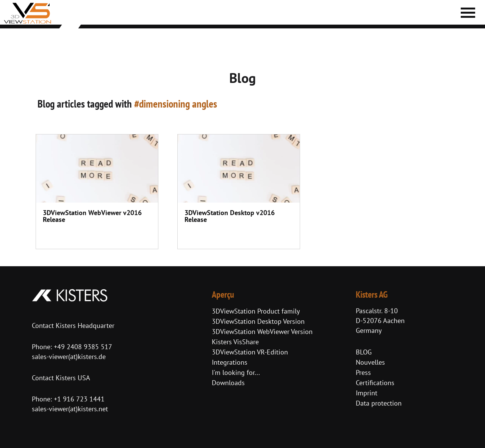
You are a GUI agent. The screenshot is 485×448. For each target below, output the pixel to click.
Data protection (379, 403)
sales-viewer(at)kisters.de (69, 357)
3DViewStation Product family (256, 311)
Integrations (230, 362)
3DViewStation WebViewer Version (262, 332)
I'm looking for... (236, 372)
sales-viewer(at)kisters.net (70, 409)
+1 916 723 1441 (79, 399)
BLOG (364, 352)
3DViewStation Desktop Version (258, 321)
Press (363, 372)
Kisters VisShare (235, 342)
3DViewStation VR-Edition (250, 352)
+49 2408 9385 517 (82, 347)
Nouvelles (370, 362)
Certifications (375, 383)
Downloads (228, 383)
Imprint (367, 393)
